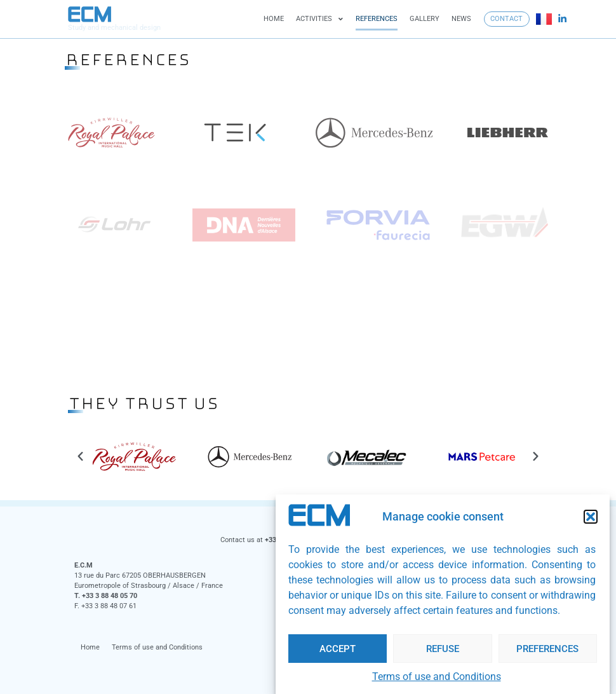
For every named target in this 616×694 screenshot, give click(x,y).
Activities (319, 19)
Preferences (547, 649)
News (461, 19)
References (377, 19)
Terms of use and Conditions (437, 677)
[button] (591, 517)
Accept (338, 649)
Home (274, 19)
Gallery (425, 19)
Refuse (443, 649)
